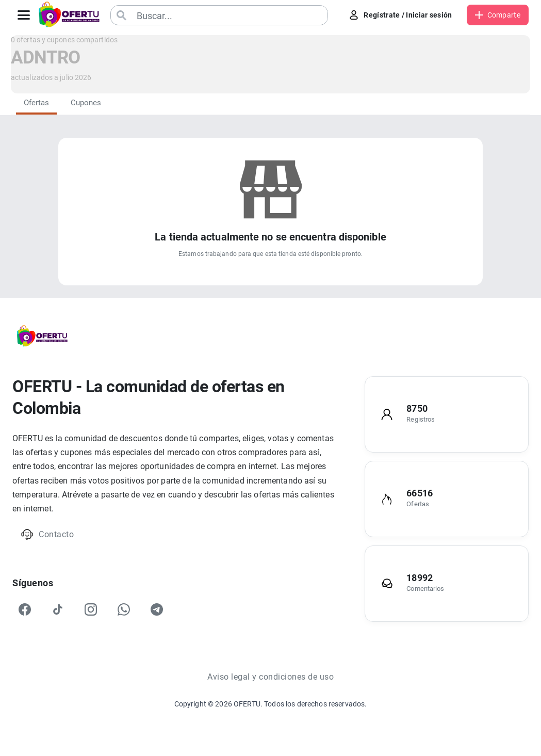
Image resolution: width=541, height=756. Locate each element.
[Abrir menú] (24, 15)
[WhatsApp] (124, 609)
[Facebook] (25, 609)
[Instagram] (91, 609)
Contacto (47, 534)
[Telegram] (157, 609)
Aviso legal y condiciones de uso (270, 677)
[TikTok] (58, 609)
